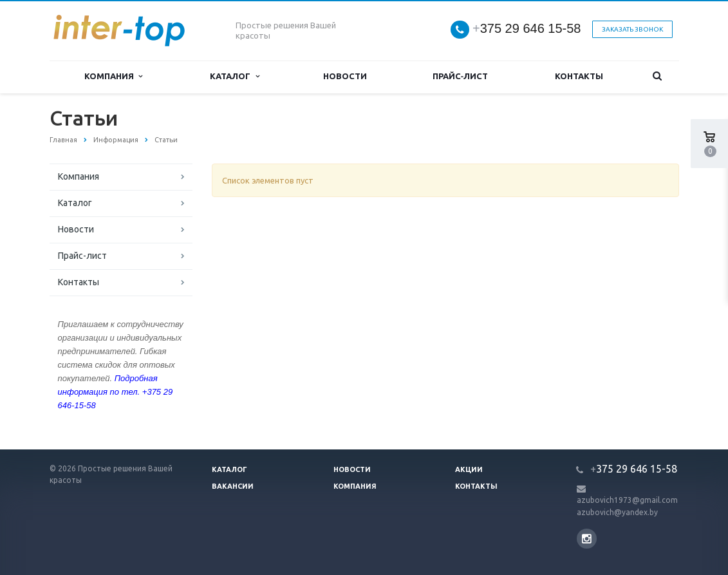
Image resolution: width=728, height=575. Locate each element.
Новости (345, 76)
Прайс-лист (460, 76)
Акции (469, 469)
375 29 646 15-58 (527, 29)
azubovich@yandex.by (617, 512)
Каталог (234, 76)
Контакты (579, 76)
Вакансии (233, 486)
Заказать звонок (632, 29)
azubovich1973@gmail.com (627, 500)
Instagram (587, 539)
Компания (113, 76)
